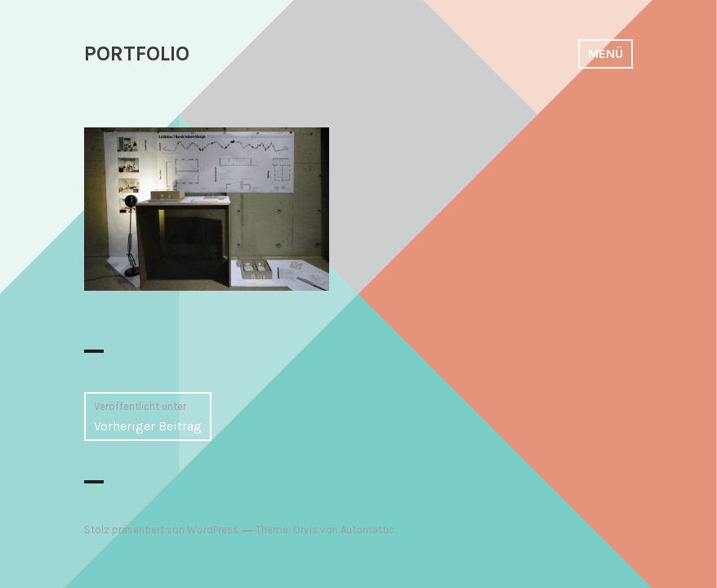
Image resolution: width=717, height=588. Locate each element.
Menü (606, 53)
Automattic (367, 530)
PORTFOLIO (137, 53)
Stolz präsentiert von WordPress (161, 530)
